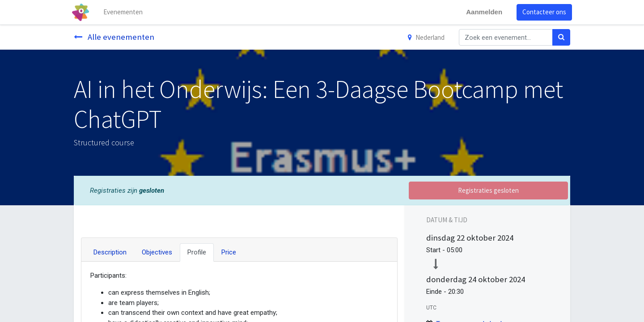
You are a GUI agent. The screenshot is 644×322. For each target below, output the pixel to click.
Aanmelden (482, 12)
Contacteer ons (542, 12)
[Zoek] (561, 37)
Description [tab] (110, 252)
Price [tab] (229, 252)
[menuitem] (125, 12)
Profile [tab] (197, 252)
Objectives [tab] (157, 252)
